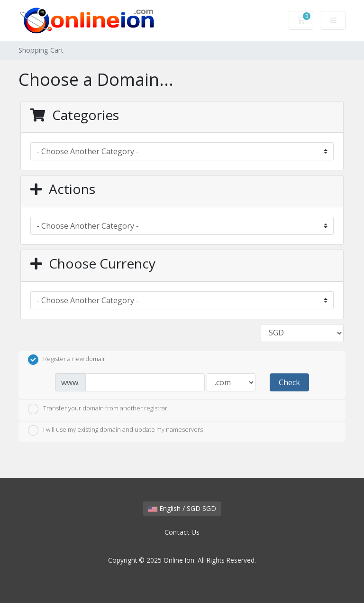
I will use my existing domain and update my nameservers (115, 430)
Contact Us (182, 532)
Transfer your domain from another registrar (98, 409)
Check (289, 382)
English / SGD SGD (182, 508)
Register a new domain (67, 360)
